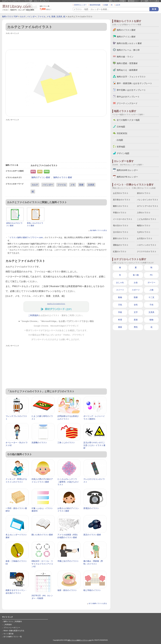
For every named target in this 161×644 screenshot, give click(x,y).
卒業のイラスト (120, 213)
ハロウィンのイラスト (147, 245)
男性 (136, 327)
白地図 (106, 5)
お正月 (118, 5)
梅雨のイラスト (144, 226)
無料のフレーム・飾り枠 (128, 50)
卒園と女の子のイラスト (68, 561)
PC (151, 275)
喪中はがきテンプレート (128, 97)
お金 (136, 282)
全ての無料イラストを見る (150, 1)
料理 (120, 320)
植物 (151, 320)
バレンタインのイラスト (148, 200)
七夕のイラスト (144, 232)
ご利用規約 (33, 315)
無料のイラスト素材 (63, 177)
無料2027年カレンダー (127, 177)
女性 (136, 305)
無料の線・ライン (125, 57)
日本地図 (121, 127)
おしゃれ (120, 282)
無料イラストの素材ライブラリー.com (79, 640)
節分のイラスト (144, 193)
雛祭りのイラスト (121, 206)
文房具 (59, 17)
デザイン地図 (123, 153)
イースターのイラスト (123, 219)
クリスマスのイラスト (147, 251)
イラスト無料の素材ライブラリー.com (26, 237)
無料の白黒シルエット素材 (129, 43)
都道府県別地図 (95, 5)
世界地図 (121, 147)
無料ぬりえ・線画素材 (127, 70)
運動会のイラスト (121, 245)
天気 (120, 305)
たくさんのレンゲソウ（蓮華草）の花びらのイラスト (68, 482)
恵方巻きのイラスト (122, 200)
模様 (120, 327)
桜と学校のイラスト (92, 590)
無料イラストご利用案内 (117, 1)
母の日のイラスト (121, 226)
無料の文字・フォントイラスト (131, 77)
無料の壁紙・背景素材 (127, 63)
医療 (53, 17)
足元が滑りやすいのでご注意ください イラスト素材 (94, 445)
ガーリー (151, 282)
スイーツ (120, 290)
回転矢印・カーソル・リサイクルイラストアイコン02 (42, 564)
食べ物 (136, 275)
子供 (151, 305)
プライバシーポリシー (12, 628)
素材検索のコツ (133, 1)
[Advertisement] (56, 41)
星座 (136, 320)
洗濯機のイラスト (39, 443)
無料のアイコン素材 (41, 177)
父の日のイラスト (121, 232)
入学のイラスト (144, 213)
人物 (151, 290)
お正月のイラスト (121, 193)
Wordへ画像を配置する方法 (14, 631)
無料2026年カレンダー (127, 170)
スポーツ (136, 290)
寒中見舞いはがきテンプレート (131, 90)
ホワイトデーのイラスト (148, 206)
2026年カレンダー (80, 5)
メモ (48, 17)
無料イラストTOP (10, 17)
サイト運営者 (8, 634)
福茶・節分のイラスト (67, 590)
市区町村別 (122, 133)
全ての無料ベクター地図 (128, 120)
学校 (120, 312)
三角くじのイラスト (66, 443)
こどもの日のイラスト (147, 219)
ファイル (41, 17)
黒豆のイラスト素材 (92, 535)
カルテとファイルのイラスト (56, 304)
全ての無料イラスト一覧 (13, 637)
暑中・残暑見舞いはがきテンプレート (134, 83)
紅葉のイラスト (120, 251)
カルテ (23, 17)
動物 (120, 297)
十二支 (151, 297)
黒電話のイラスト (91, 508)
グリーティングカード (127, 103)
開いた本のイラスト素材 (42, 535)
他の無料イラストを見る (98, 230)
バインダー (32, 17)
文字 (136, 312)
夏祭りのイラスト (121, 238)
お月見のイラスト (145, 238)
